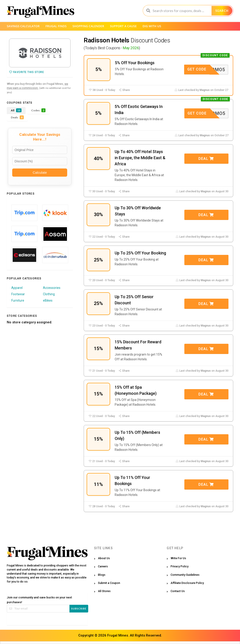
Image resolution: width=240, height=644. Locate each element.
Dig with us (152, 26)
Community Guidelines (185, 575)
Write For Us (178, 558)
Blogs (102, 575)
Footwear (18, 294)
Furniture (18, 300)
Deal (206, 159)
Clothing (49, 294)
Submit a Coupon (109, 583)
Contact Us (178, 591)
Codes (38, 110)
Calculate (40, 172)
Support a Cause (123, 26)
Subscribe (79, 609)
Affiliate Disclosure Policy (187, 583)
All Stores (104, 591)
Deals (17, 117)
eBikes (48, 300)
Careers (103, 566)
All (16, 110)
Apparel (17, 288)
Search (222, 11)
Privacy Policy (179, 566)
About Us (104, 558)
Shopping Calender (88, 26)
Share (124, 90)
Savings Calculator (23, 26)
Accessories (52, 288)
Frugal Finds (56, 26)
